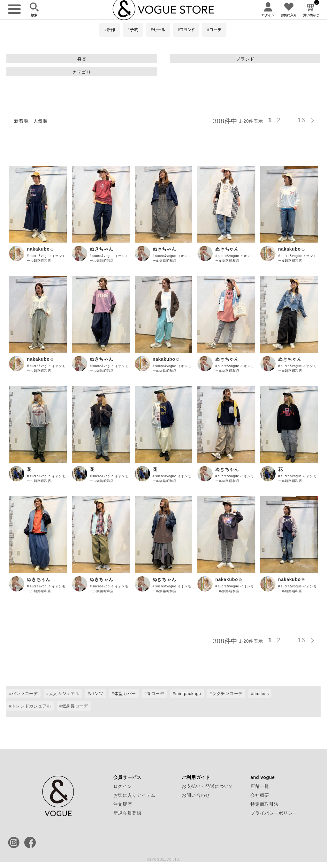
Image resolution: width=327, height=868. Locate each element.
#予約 (133, 30)
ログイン (123, 786)
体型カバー (125, 694)
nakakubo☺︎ (41, 249)
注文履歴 (123, 804)
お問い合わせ (196, 795)
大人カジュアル (64, 694)
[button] (314, 119)
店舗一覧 (260, 786)
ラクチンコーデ (227, 694)
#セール (158, 30)
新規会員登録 (127, 813)
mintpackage (188, 694)
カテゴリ (82, 72)
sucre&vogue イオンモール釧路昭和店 (46, 258)
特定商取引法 (264, 804)
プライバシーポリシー (274, 813)
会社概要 (260, 795)
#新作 (110, 30)
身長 (82, 59)
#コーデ (214, 30)
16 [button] (301, 120)
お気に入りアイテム (134, 795)
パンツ (97, 694)
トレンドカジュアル (31, 706)
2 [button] (279, 120)
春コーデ (156, 694)
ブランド (245, 59)
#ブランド (186, 30)
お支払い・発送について (208, 786)
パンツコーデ (25, 694)
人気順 (41, 121)
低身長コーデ (75, 706)
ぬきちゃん (102, 249)
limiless (261, 694)
